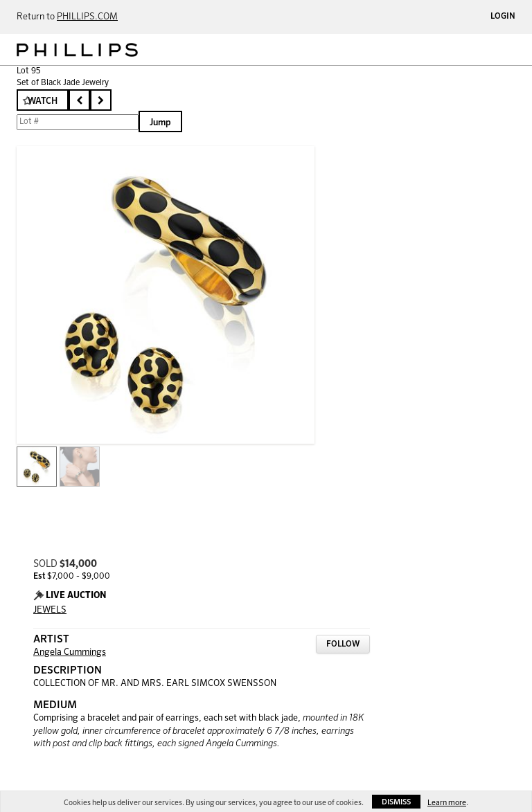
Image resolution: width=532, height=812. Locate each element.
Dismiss (396, 802)
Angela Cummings (70, 652)
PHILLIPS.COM (87, 17)
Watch (43, 101)
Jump (160, 123)
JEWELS (50, 610)
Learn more (447, 803)
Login (503, 17)
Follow (343, 644)
